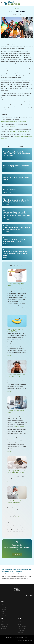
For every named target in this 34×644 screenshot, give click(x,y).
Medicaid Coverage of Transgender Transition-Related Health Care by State (15, 253)
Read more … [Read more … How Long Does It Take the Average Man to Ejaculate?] (11, 482)
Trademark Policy (21, 640)
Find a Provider (22, 630)
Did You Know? (22, 628)
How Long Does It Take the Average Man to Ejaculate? (16, 472)
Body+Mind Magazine (20, 517)
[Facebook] (29, 595)
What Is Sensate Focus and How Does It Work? (16, 376)
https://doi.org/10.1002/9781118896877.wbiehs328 (20, 131)
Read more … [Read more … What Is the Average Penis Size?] (11, 310)
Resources (4, 615)
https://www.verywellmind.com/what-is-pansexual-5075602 (14, 122)
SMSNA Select (4, 625)
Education (3, 610)
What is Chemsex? (10, 190)
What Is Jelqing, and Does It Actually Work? (17, 330)
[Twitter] (27, 595)
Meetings (3, 611)
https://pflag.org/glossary (10, 127)
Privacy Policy (29, 640)
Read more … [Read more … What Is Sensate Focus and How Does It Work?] (11, 392)
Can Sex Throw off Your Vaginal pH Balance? (15, 502)
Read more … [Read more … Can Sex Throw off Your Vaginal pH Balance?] (11, 535)
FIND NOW (17, 555)
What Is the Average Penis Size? (16, 285)
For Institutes (4, 627)
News (2, 606)
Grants (3, 613)
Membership (4, 608)
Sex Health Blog (22, 627)
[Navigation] (2, 3)
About (2, 604)
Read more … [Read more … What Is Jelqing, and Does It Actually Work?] (11, 356)
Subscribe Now (22, 632)
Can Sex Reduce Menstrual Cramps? (16, 412)
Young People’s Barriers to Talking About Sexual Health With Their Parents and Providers (17, 154)
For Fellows (4, 628)
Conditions (21, 625)
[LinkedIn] (31, 595)
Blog (17, 8)
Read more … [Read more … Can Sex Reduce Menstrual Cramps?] (11, 452)
